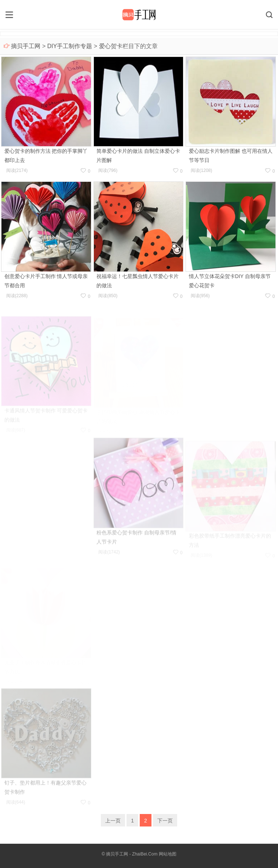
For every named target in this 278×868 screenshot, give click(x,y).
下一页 (165, 821)
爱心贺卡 (111, 46)
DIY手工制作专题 (70, 46)
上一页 (113, 821)
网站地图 (168, 854)
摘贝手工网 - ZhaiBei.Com (132, 854)
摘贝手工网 (26, 46)
